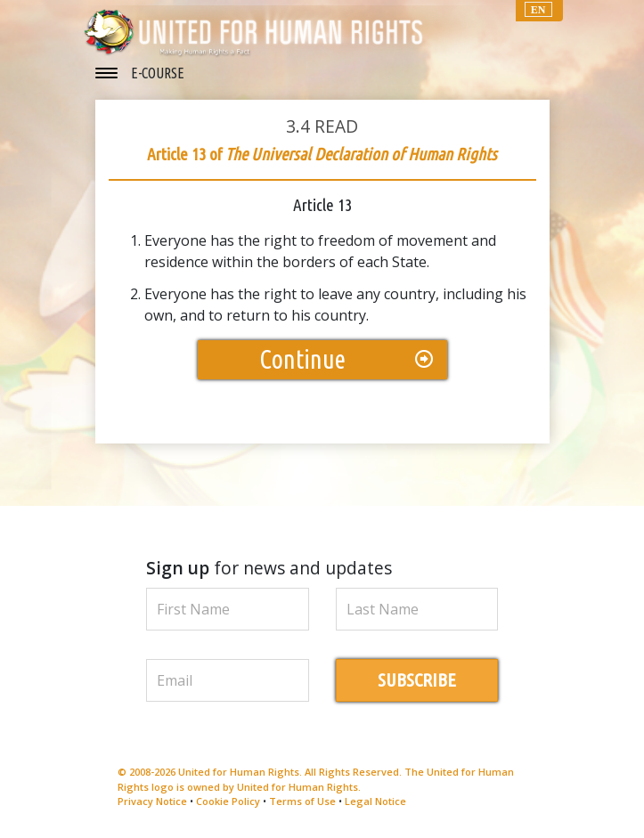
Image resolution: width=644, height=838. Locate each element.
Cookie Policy (228, 801)
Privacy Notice (152, 801)
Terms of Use (302, 801)
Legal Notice (375, 801)
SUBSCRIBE (417, 680)
